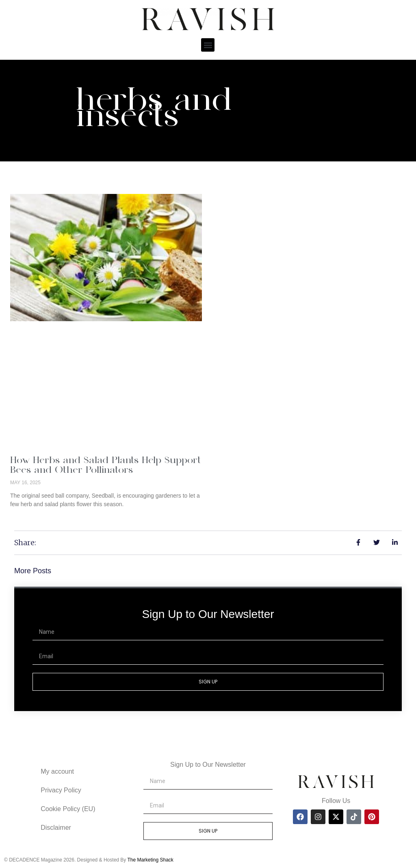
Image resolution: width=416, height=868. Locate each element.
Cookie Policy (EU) (68, 809)
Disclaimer (56, 828)
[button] (208, 45)
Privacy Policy (61, 790)
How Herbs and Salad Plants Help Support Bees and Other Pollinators (106, 466)
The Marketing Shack (150, 860)
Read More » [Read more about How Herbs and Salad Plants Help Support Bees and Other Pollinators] (27, 518)
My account (57, 771)
